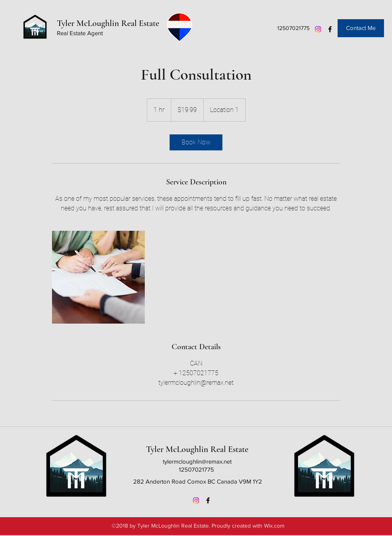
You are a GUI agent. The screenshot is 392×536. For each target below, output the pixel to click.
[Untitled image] (98, 277)
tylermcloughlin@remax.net (197, 461)
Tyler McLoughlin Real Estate (108, 23)
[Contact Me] (361, 28)
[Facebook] (330, 29)
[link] (196, 142)
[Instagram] (318, 29)
